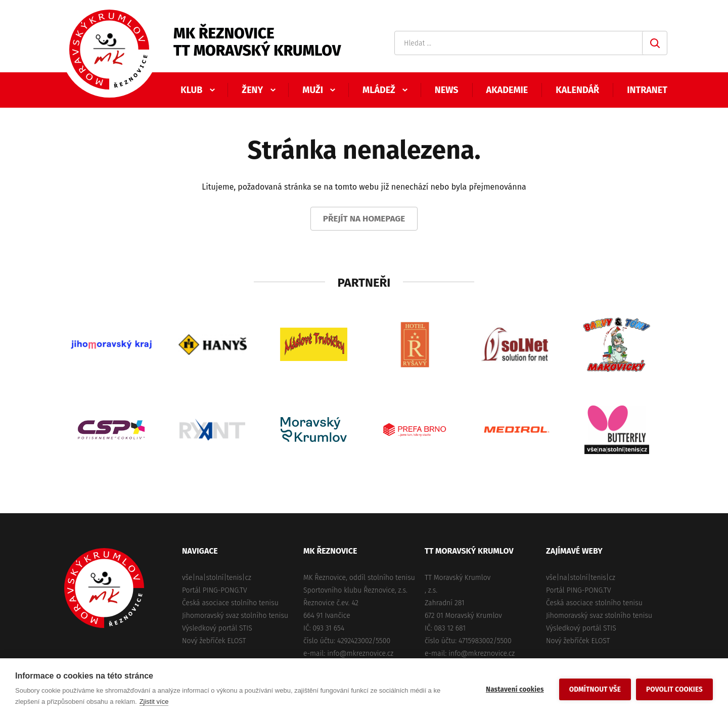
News (447, 90)
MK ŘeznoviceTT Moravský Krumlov (257, 42)
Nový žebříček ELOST (214, 641)
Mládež (379, 90)
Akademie (507, 90)
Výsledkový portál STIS (217, 628)
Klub (191, 90)
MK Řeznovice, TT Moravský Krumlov (104, 588)
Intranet (647, 90)
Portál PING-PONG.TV (215, 590)
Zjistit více (154, 702)
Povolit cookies (674, 689)
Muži (313, 90)
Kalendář (577, 90)
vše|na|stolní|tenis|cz (217, 578)
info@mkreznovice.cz (360, 654)
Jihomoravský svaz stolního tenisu (235, 616)
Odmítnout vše (595, 689)
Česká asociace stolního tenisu (230, 603)
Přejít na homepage (364, 219)
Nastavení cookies (515, 689)
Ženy (252, 90)
